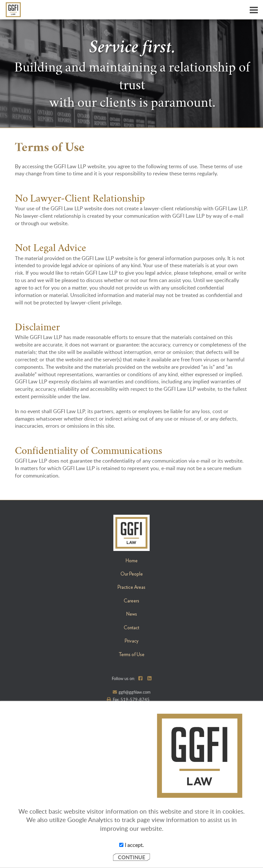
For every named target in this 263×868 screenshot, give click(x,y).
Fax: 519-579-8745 (131, 699)
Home (132, 561)
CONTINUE (131, 857)
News (132, 614)
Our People (132, 574)
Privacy (132, 641)
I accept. (131, 845)
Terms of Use (131, 654)
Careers (131, 601)
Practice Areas (131, 587)
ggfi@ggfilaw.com (135, 692)
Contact (131, 628)
